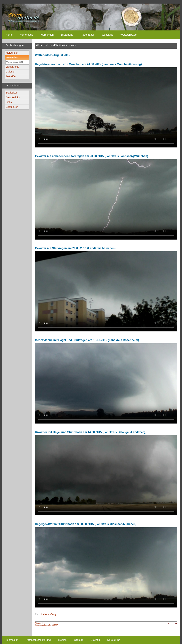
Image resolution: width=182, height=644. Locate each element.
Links (9, 102)
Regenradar (87, 35)
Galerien (10, 72)
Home (9, 35)
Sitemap (79, 640)
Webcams (107, 35)
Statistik (95, 640)
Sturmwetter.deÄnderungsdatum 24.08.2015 (47, 624)
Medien (62, 640)
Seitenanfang (48, 614)
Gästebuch (12, 107)
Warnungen (47, 35)
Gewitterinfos (13, 97)
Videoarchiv (12, 67)
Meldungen (12, 53)
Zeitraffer (11, 76)
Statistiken (12, 93)
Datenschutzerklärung (38, 640)
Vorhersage (26, 35)
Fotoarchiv (12, 58)
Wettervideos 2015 (15, 62)
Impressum (12, 640)
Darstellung (114, 640)
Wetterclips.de (129, 35)
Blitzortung (67, 35)
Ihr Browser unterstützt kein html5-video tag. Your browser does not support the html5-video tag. (106, 107)
